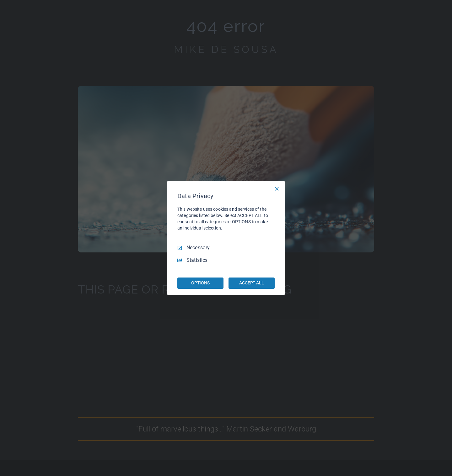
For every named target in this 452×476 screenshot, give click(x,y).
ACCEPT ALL (252, 283)
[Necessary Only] (277, 189)
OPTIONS (200, 283)
